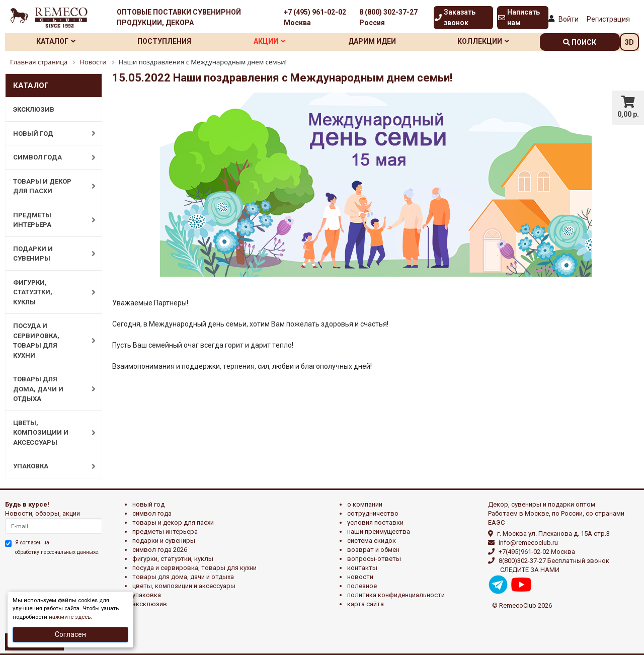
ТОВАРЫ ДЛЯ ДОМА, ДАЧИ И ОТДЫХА (49, 389)
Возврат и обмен (373, 550)
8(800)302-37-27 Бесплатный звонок (554, 561)
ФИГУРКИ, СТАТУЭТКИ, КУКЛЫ (49, 292)
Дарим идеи (372, 41)
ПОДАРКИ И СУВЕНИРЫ (49, 254)
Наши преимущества (379, 531)
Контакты (362, 568)
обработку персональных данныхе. (57, 552)
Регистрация (608, 19)
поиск (580, 42)
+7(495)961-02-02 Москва (537, 552)
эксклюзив (150, 604)
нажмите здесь (70, 617)
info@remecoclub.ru (528, 543)
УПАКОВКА (49, 466)
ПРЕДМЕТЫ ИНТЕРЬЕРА (49, 220)
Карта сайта (366, 604)
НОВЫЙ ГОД (49, 133)
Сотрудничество (373, 513)
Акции (269, 41)
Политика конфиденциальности (396, 595)
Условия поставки (375, 522)
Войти (569, 19)
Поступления (164, 41)
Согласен (70, 634)
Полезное (362, 586)
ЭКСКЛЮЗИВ (34, 109)
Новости (360, 577)
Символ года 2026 (160, 550)
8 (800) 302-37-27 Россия (388, 17)
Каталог (56, 41)
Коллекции (483, 41)
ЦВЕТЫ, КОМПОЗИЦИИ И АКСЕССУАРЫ (49, 433)
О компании (365, 504)
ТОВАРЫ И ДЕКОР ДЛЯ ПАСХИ (49, 186)
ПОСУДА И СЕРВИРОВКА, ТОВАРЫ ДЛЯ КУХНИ (49, 341)
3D (629, 42)
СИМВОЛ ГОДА (49, 157)
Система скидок (372, 541)
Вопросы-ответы (374, 559)
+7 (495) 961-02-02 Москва (315, 17)
